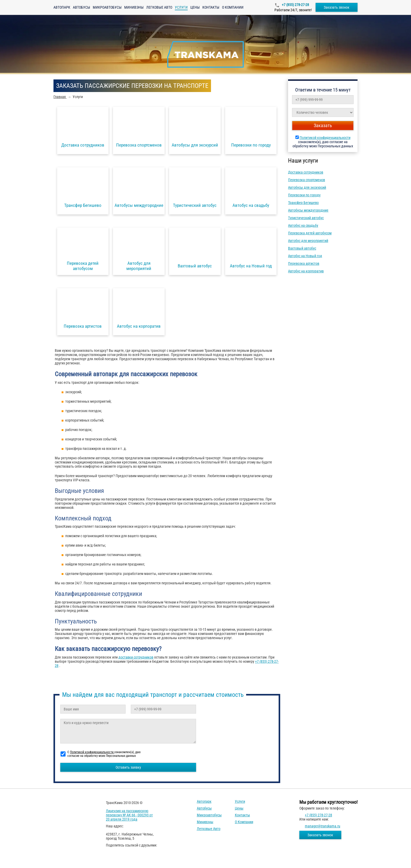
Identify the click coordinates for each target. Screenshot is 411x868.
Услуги (240, 801)
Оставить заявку (128, 767)
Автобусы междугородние (308, 210)
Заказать (323, 125)
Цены (195, 7)
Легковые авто (159, 7)
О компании (233, 7)
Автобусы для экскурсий (307, 187)
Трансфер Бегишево (303, 203)
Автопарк (62, 7)
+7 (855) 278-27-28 (295, 5)
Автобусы (82, 7)
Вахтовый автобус (302, 248)
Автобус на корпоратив (306, 271)
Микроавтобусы (107, 7)
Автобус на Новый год (305, 256)
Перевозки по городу (304, 195)
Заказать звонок (337, 7)
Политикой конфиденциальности (325, 138)
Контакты (211, 7)
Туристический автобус (306, 218)
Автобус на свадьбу (303, 225)
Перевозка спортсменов (307, 180)
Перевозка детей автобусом (310, 233)
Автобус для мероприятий (308, 241)
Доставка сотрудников (306, 172)
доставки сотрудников (136, 657)
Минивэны (134, 7)
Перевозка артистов (304, 263)
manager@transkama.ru (323, 826)
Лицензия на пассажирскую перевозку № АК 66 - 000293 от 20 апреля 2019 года (129, 815)
